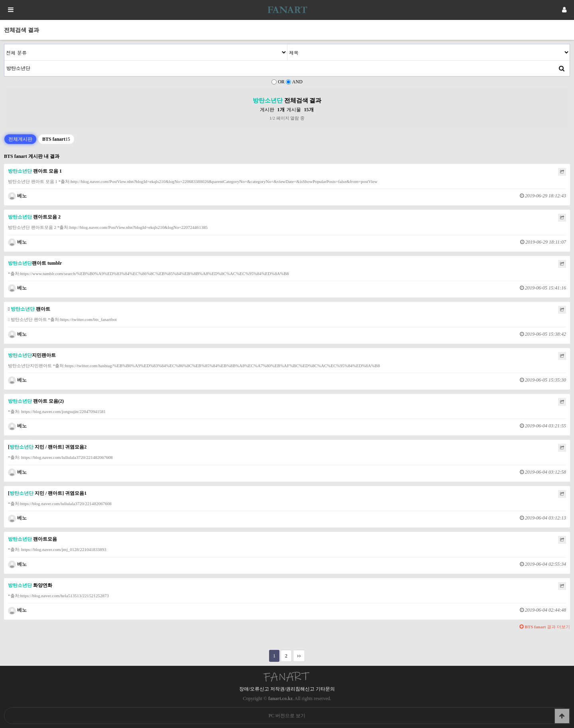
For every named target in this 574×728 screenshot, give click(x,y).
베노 (17, 196)
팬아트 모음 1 (35, 171)
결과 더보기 (545, 627)
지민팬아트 (32, 355)
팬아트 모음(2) (36, 401)
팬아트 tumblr (35, 263)
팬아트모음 (32, 539)
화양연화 (30, 585)
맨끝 (299, 656)
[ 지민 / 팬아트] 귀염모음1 (47, 493)
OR (281, 82)
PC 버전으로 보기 (287, 716)
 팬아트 (29, 309)
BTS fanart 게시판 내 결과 (32, 156)
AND (297, 82)
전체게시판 (20, 139)
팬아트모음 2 (34, 217)
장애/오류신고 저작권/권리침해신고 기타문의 (287, 689)
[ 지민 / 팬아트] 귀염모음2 (47, 447)
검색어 (5, 44)
